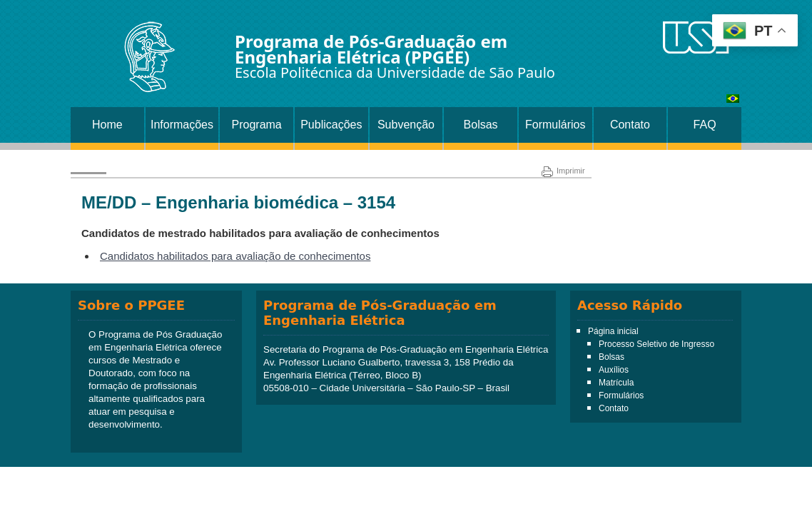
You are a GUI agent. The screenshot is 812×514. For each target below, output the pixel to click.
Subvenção (406, 125)
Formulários (555, 125)
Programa (257, 125)
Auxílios (614, 370)
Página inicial (613, 331)
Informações (182, 125)
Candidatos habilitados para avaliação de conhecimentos (235, 256)
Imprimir (563, 171)
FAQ (705, 125)
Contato (630, 125)
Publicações (331, 125)
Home (107, 125)
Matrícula (616, 383)
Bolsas (481, 125)
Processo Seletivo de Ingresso (656, 344)
